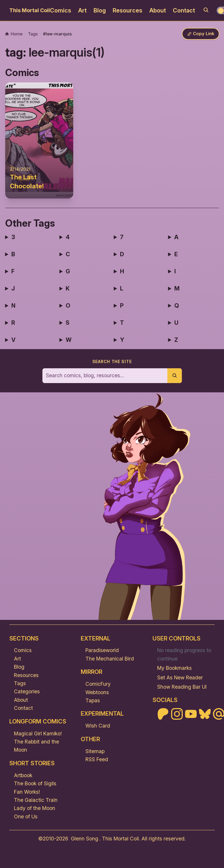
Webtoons (97, 692)
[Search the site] (105, 376)
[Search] (206, 10)
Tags (20, 683)
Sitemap (95, 751)
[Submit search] (175, 376)
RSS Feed (97, 759)
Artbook (23, 775)
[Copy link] (200, 34)
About (158, 10)
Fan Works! (27, 792)
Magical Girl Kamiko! (38, 733)
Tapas (93, 700)
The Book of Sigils (35, 783)
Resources (128, 10)
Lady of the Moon (35, 808)
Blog (100, 10)
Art (82, 10)
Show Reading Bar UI (182, 687)
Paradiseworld (102, 650)
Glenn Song (85, 839)
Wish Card (98, 726)
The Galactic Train (36, 800)
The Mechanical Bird (110, 659)
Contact (184, 10)
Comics (61, 10)
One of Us (26, 816)
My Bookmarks (174, 668)
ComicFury (98, 684)
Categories (27, 692)
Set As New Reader (180, 677)
